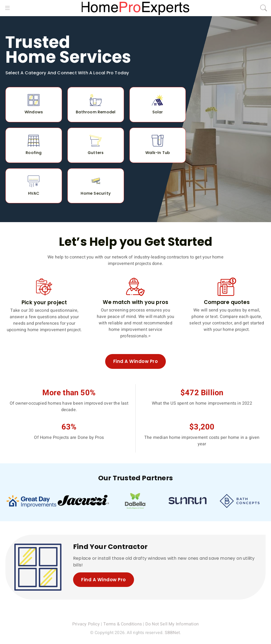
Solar (158, 112)
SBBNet (172, 633)
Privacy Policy (86, 624)
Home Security (96, 193)
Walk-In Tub (158, 153)
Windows (34, 112)
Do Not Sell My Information (172, 624)
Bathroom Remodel (96, 112)
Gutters (96, 153)
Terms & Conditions (123, 624)
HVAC (34, 193)
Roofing (34, 153)
